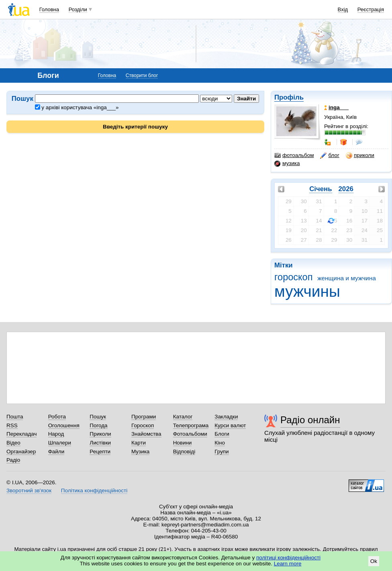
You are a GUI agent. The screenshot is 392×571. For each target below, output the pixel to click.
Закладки (226, 417)
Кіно (220, 443)
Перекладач (21, 434)
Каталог (183, 417)
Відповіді (184, 452)
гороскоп (293, 277)
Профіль (289, 97)
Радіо (13, 460)
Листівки (100, 443)
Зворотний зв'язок (29, 490)
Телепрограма (191, 425)
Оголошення (64, 425)
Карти (139, 443)
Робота (57, 417)
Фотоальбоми (190, 434)
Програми (144, 417)
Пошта (15, 417)
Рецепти (100, 452)
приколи (360, 155)
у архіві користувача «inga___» (77, 107)
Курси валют (230, 425)
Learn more (288, 564)
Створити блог (142, 75)
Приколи (100, 434)
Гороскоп (143, 425)
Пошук (98, 417)
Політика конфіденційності (94, 490)
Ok (374, 561)
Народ (56, 434)
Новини (183, 443)
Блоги (222, 434)
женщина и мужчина (347, 278)
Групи (222, 452)
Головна (49, 9)
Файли (56, 452)
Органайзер (21, 452)
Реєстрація (371, 9)
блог (330, 155)
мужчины (307, 291)
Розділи (78, 9)
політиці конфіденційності (288, 558)
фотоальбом (294, 155)
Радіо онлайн (310, 420)
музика (287, 163)
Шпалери (60, 443)
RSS (12, 425)
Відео (13, 443)
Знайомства (146, 434)
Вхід (343, 9)
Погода (98, 425)
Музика (140, 452)
